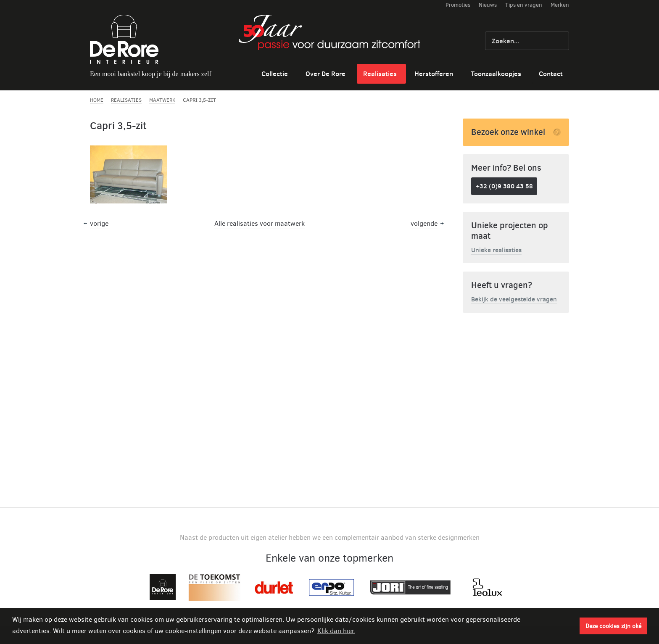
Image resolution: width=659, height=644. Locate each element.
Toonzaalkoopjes (496, 74)
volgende (424, 223)
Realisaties (380, 74)
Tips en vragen (524, 5)
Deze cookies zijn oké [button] (613, 626)
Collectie (275, 74)
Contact (551, 74)
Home (97, 100)
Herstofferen (434, 74)
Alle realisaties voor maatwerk (260, 223)
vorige (99, 223)
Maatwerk (162, 100)
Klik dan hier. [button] (336, 631)
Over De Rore (326, 74)
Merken (560, 5)
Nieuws (488, 5)
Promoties (458, 5)
